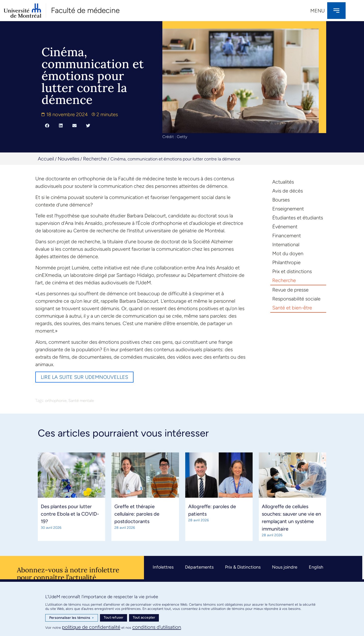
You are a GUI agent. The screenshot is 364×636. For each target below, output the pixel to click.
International (286, 245)
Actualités (283, 182)
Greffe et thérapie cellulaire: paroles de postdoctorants (137, 514)
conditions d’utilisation (157, 627)
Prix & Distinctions (243, 567)
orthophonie (56, 401)
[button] (47, 125)
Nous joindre (285, 567)
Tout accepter (144, 617)
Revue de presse (290, 290)
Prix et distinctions (292, 271)
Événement (285, 227)
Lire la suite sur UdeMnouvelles (84, 377)
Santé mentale (81, 401)
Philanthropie (286, 262)
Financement (287, 236)
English (316, 567)
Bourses (281, 200)
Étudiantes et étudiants (298, 218)
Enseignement (288, 209)
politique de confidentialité (91, 627)
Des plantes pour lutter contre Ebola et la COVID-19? (70, 514)
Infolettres (163, 567)
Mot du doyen (288, 253)
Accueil (46, 159)
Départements (199, 567)
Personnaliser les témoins (72, 618)
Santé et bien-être (292, 308)
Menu (318, 11)
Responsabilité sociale (296, 299)
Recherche (95, 159)
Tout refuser (114, 617)
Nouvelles (68, 159)
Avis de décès (288, 191)
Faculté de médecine (85, 10)
